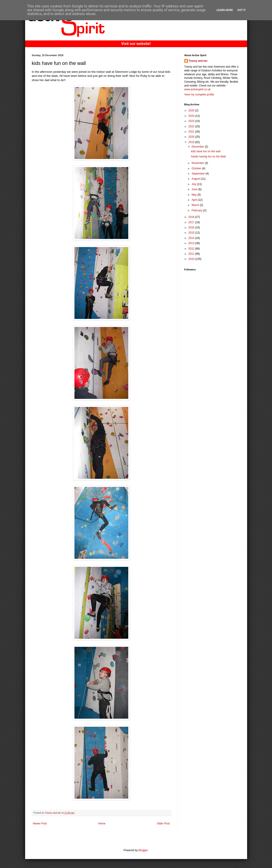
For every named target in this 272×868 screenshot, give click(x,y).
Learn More (225, 10)
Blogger (143, 850)
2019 (192, 142)
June (195, 189)
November (198, 163)
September (198, 174)
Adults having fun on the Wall (208, 157)
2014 (192, 238)
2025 (192, 110)
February (197, 210)
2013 (192, 243)
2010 (192, 259)
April (195, 200)
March (196, 205)
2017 (192, 222)
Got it (242, 10)
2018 (192, 217)
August (196, 179)
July (194, 184)
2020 (192, 137)
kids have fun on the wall (206, 151)
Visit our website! (136, 44)
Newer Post (40, 824)
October (197, 168)
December (198, 147)
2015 (192, 233)
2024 (192, 116)
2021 (192, 132)
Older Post (163, 824)
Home (102, 824)
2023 (192, 121)
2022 (192, 126)
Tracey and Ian (198, 61)
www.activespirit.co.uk (197, 89)
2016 (192, 227)
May (194, 195)
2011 (192, 254)
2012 (192, 249)
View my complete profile (199, 95)
